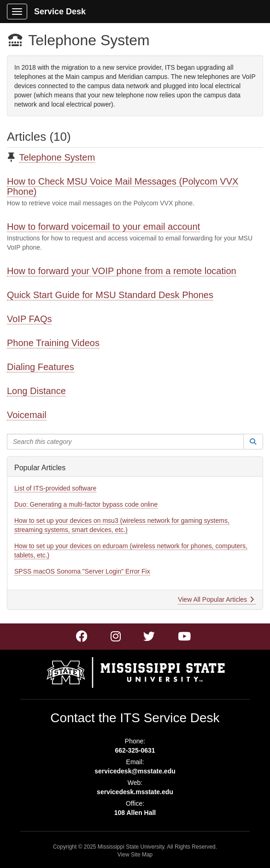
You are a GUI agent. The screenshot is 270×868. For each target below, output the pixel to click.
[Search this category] (125, 442)
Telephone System (57, 157)
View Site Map (135, 855)
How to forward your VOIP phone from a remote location (122, 271)
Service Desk (60, 12)
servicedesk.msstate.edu (135, 792)
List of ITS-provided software (55, 488)
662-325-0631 (135, 750)
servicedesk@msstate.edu (135, 771)
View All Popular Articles (216, 599)
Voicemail (27, 415)
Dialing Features (41, 367)
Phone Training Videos (53, 343)
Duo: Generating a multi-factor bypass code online (86, 504)
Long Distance (36, 391)
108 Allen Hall (135, 813)
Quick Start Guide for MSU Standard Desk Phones (110, 295)
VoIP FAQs (29, 319)
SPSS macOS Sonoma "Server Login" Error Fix (82, 571)
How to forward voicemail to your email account (103, 227)
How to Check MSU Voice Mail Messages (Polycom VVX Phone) (123, 186)
